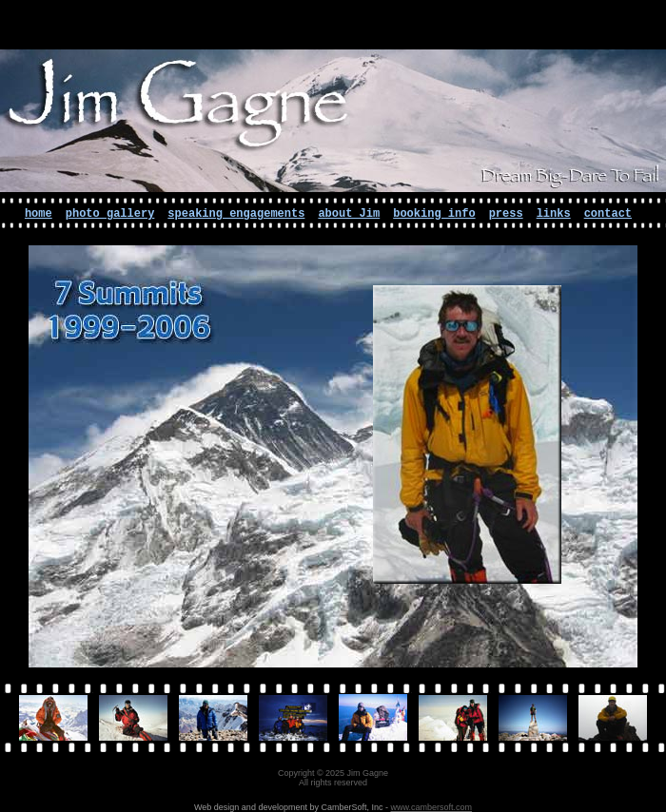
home (39, 214)
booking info (434, 214)
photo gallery (110, 214)
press (506, 214)
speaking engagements (236, 214)
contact (608, 214)
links (554, 214)
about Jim (349, 214)
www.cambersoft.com (431, 807)
